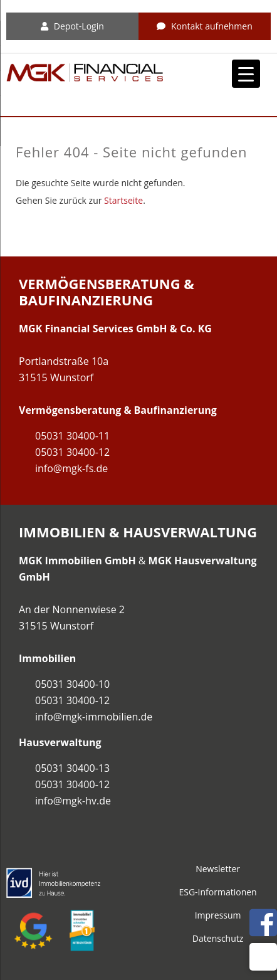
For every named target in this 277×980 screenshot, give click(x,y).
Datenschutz (218, 938)
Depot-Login (72, 26)
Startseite (123, 200)
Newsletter (218, 869)
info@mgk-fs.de (71, 468)
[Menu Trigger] (246, 74)
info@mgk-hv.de (73, 801)
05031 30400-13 (72, 768)
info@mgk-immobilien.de (94, 717)
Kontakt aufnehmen (205, 26)
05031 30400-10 (72, 684)
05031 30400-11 (72, 436)
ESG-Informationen (217, 892)
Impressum (218, 915)
